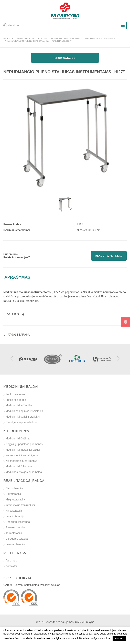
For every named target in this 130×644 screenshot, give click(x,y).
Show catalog (65, 58)
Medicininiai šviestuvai (19, 466)
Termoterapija (14, 533)
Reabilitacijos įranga (18, 522)
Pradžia (8, 38)
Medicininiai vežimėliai (19, 405)
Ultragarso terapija (17, 539)
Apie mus (11, 561)
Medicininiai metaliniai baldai (23, 450)
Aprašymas (17, 277)
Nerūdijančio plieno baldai (21, 422)
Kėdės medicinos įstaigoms (22, 455)
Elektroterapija (14, 488)
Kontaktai (11, 566)
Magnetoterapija (15, 500)
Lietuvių (11, 25)
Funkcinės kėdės (16, 400)
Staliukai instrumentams (100, 38)
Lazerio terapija (15, 516)
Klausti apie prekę (109, 256)
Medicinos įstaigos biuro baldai (24, 472)
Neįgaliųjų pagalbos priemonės (24, 444)
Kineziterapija (14, 511)
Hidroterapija (13, 494)
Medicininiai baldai (28, 38)
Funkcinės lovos (15, 394)
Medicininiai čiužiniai (18, 439)
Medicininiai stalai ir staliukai (62, 38)
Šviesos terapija (15, 527)
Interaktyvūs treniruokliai (20, 505)
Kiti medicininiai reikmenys (21, 461)
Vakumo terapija (15, 544)
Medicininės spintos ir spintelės (24, 411)
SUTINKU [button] (119, 638)
